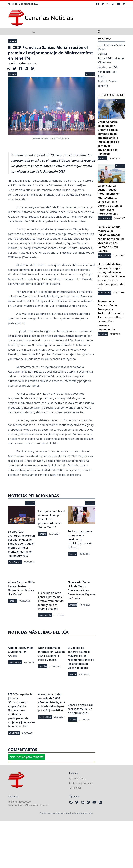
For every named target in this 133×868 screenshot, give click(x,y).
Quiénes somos (78, 778)
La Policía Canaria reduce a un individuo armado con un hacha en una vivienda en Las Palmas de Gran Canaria (111, 239)
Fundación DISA (108, 67)
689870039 (25, 802)
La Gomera (14, 733)
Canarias (73, 605)
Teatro (102, 76)
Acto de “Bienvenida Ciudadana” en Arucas (21, 652)
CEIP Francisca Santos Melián (111, 47)
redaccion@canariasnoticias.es (32, 805)
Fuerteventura (105, 218)
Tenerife (13, 41)
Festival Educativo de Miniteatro (111, 60)
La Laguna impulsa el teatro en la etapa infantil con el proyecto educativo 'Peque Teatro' (51, 519)
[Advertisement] (66, 845)
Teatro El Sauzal (108, 81)
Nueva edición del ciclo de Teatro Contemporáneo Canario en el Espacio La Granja (81, 590)
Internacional (45, 717)
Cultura (102, 54)
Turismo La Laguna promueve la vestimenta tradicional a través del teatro (80, 539)
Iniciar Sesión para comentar (27, 757)
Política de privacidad (81, 783)
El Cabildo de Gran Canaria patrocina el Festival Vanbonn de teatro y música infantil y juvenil (51, 601)
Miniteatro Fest (107, 72)
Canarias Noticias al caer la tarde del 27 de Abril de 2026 (80, 709)
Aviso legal (75, 788)
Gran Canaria (15, 562)
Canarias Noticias (17, 63)
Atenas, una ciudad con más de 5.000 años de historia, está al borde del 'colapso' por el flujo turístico (52, 702)
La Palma (103, 334)
